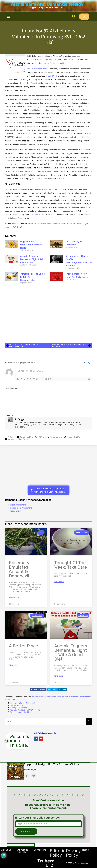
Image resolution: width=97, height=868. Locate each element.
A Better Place (23, 646)
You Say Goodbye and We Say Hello (25, 710)
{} (50, 379)
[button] (9, 17)
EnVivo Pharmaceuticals (37, 69)
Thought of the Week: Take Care (71, 565)
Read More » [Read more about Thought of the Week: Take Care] (59, 582)
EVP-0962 (52, 76)
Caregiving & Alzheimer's (21, 508)
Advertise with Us (23, 851)
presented (34, 215)
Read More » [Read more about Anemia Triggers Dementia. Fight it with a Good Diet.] (59, 676)
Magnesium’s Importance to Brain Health (31, 245)
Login (88, 363)
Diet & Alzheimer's (18, 505)
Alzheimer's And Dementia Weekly (47, 4)
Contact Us (40, 850)
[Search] (89, 722)
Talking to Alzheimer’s (19, 708)
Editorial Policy (58, 853)
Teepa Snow (15, 511)
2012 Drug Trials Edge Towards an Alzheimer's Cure (22, 345)
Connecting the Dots (19, 705)
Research (27, 439)
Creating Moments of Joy (21, 712)
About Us (6, 850)
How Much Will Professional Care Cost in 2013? (72, 345)
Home (85, 850)
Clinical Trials (17, 439)
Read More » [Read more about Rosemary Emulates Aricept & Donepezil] (14, 597)
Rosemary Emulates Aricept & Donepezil (19, 569)
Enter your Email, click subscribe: (37, 818)
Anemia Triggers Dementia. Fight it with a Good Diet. (33, 259)
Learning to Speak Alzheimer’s (23, 703)
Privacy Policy (73, 853)
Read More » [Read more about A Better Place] (14, 665)
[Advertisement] (48, 314)
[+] (53, 379)
